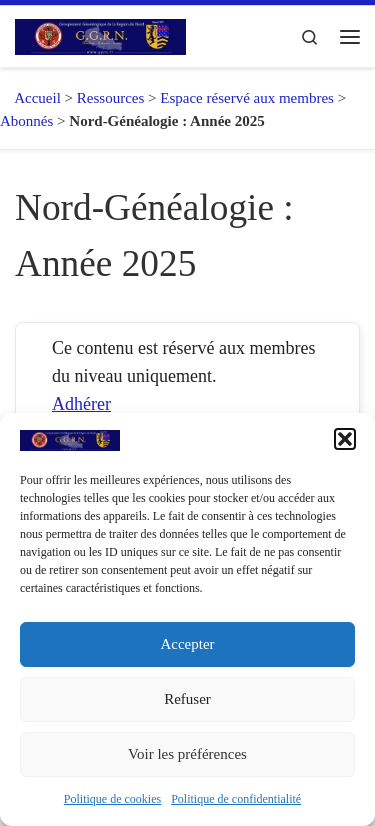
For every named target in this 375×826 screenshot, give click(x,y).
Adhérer (81, 404)
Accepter (187, 644)
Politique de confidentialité (236, 799)
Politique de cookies (112, 799)
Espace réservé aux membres (247, 98)
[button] (345, 439)
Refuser (187, 699)
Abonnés (26, 121)
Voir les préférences (187, 754)
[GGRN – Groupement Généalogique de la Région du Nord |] (100, 34)
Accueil (30, 98)
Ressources (111, 98)
